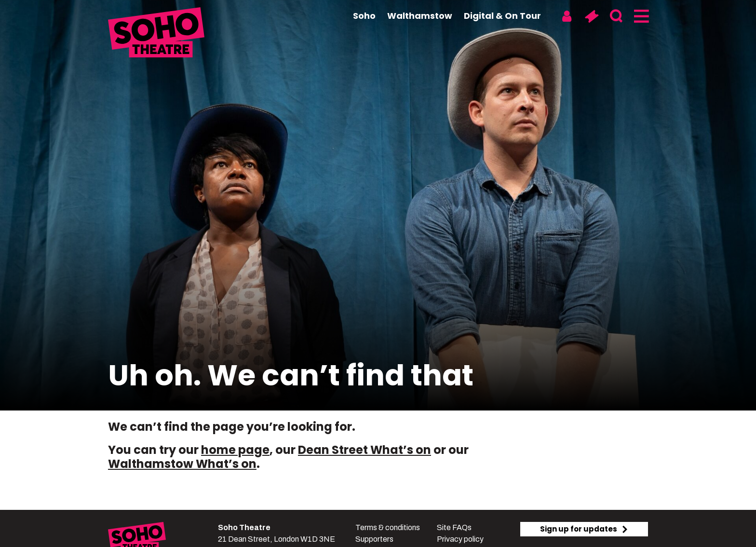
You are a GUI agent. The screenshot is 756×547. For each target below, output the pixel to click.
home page (235, 450)
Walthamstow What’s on (182, 464)
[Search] (616, 16)
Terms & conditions (388, 527)
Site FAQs (454, 527)
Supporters (374, 539)
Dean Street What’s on (364, 450)
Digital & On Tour (502, 16)
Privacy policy (460, 539)
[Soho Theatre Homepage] (156, 34)
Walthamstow (420, 16)
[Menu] (641, 16)
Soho (364, 16)
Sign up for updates (584, 529)
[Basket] (591, 16)
